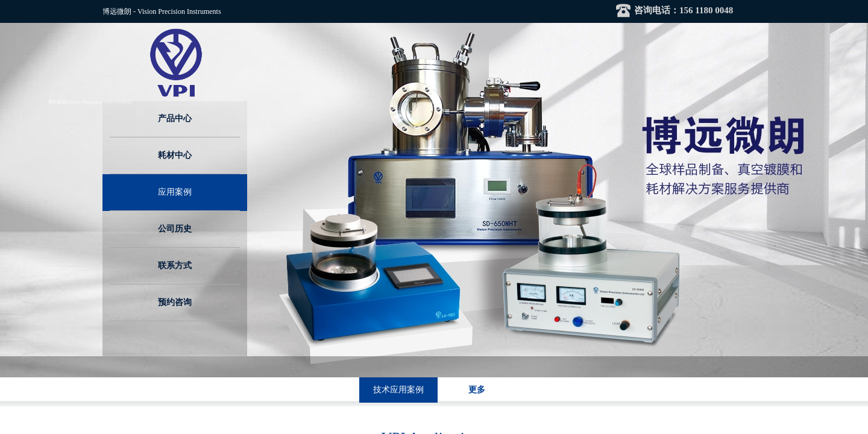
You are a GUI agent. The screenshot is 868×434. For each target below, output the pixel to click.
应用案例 (175, 192)
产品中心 (175, 118)
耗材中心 (175, 155)
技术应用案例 (398, 390)
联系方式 (175, 266)
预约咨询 (175, 302)
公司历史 (175, 229)
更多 (477, 390)
